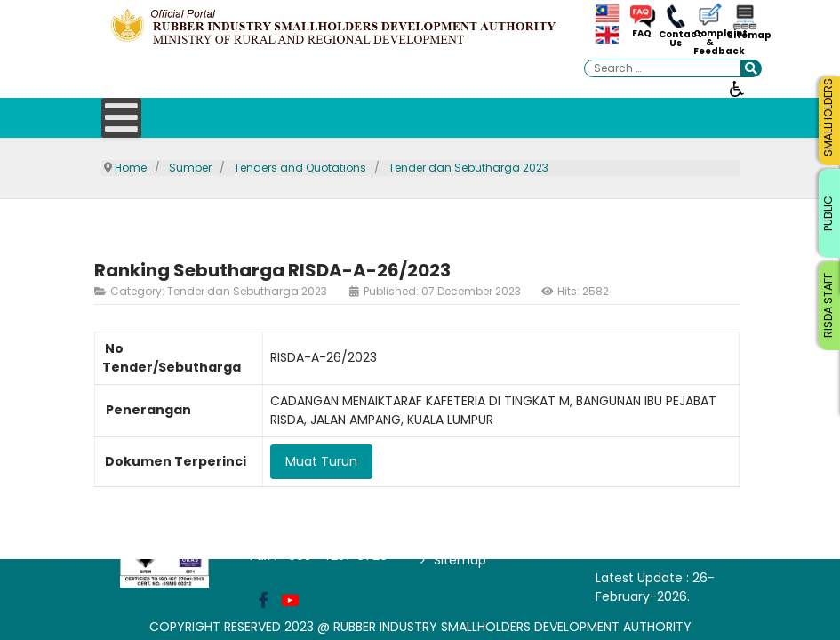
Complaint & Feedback (710, 43)
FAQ (642, 34)
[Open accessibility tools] (737, 88)
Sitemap (744, 36)
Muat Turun (321, 461)
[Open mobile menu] (121, 118)
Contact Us (676, 39)
